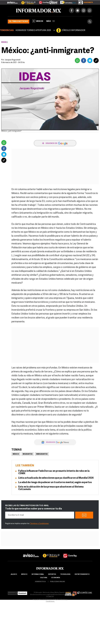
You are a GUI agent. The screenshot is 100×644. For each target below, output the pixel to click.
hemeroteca (40, 582)
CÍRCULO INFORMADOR (74, 30)
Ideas (4, 42)
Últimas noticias (19, 21)
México (16, 454)
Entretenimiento (82, 574)
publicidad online (57, 582)
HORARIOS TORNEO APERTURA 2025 (33, 30)
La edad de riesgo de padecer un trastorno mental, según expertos (55, 482)
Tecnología (65, 574)
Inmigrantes (42, 454)
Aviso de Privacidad (39, 600)
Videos (38, 21)
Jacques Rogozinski (13, 60)
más (51, 21)
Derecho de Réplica (53, 600)
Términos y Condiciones (39, 524)
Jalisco (14, 574)
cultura (44, 578)
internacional (38, 574)
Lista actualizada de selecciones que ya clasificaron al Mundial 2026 (56, 478)
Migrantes (28, 454)
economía (56, 578)
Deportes (52, 574)
